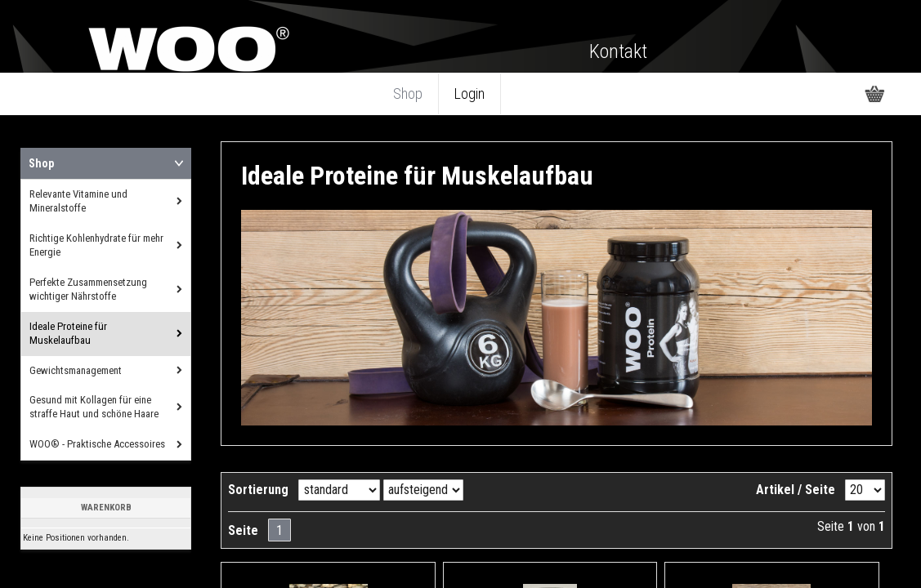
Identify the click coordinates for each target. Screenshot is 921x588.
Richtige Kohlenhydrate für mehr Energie (96, 245)
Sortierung (258, 490)
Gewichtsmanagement (76, 370)
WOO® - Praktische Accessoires (97, 444)
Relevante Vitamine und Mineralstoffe (78, 201)
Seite (243, 530)
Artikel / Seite (796, 490)
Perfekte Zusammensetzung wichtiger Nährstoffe (88, 289)
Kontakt (618, 51)
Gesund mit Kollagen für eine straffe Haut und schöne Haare (94, 407)
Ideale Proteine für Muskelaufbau (68, 333)
